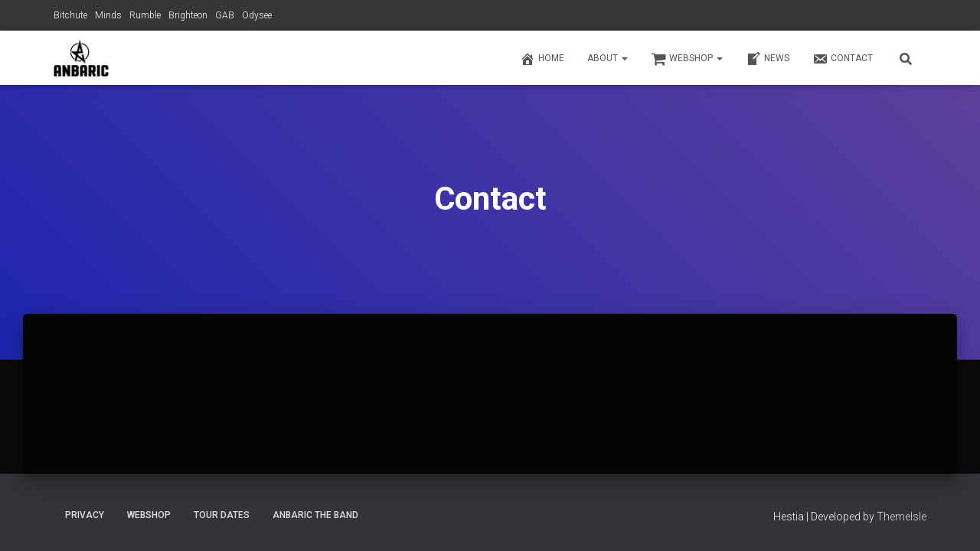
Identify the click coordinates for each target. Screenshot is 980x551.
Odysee (257, 15)
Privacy (85, 515)
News (768, 59)
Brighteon (188, 15)
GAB (225, 15)
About (608, 58)
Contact (843, 59)
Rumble (145, 15)
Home (542, 59)
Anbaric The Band (315, 515)
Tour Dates (222, 515)
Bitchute (70, 15)
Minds (108, 15)
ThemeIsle (902, 517)
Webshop (687, 59)
